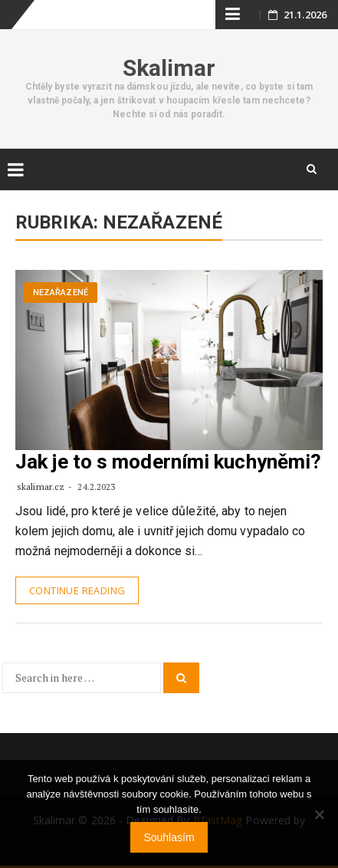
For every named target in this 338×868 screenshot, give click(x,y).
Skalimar (169, 68)
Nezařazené (61, 293)
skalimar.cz (41, 487)
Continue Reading (77, 590)
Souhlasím (169, 837)
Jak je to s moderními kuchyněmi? (168, 462)
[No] (319, 814)
